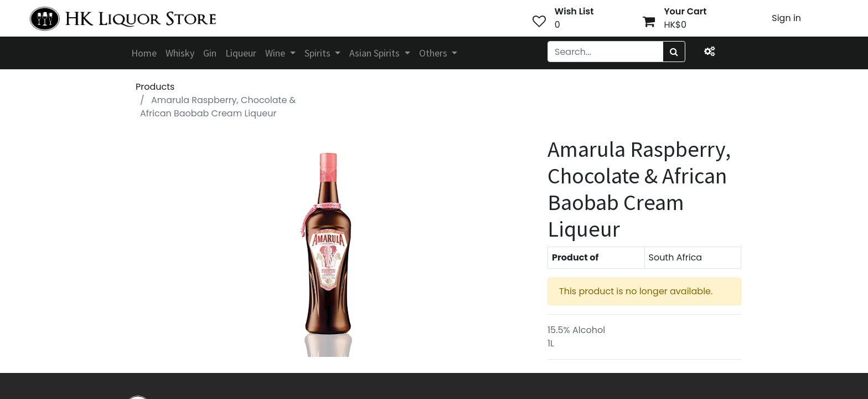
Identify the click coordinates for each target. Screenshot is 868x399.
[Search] (674, 52)
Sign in (786, 18)
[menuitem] (144, 53)
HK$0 (675, 25)
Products (155, 87)
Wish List (574, 11)
